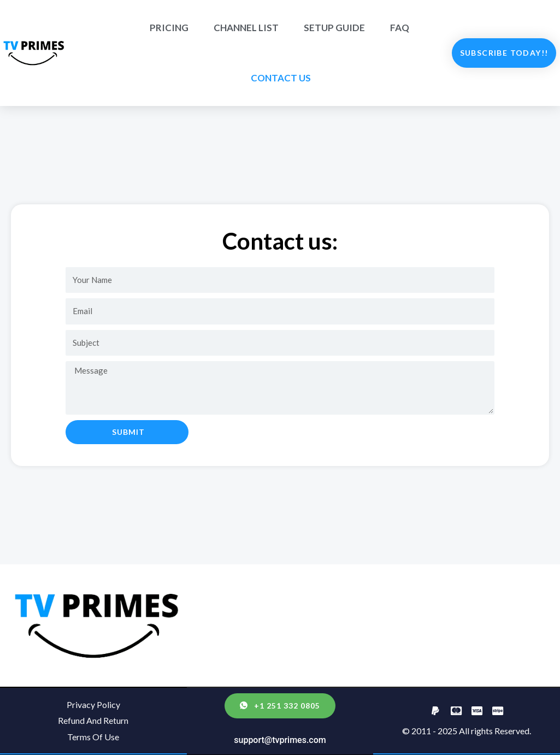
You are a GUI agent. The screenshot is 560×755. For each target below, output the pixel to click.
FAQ (400, 28)
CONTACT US (281, 78)
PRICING (169, 28)
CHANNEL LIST (246, 28)
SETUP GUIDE (334, 28)
